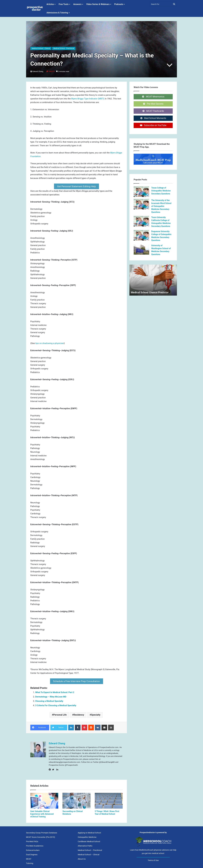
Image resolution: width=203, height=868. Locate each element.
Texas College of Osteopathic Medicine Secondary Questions (161, 191)
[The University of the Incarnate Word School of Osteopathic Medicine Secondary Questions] (141, 204)
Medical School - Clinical (41, 48)
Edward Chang (38, 72)
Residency (79, 713)
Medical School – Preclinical (90, 848)
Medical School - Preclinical (64, 48)
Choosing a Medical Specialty (49, 699)
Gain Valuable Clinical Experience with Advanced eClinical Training (42, 812)
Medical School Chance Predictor (150, 292)
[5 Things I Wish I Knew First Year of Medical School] (109, 799)
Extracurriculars (33, 848)
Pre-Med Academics (35, 844)
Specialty (96, 713)
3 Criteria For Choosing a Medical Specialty (56, 704)
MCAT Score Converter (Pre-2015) (41, 835)
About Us (82, 857)
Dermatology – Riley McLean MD (51, 695)
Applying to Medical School (89, 831)
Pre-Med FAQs (32, 840)
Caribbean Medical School (89, 840)
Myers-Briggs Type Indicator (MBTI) (88, 99)
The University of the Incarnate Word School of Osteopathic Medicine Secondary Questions (161, 206)
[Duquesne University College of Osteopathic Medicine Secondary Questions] (141, 235)
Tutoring (30, 862)
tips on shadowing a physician (50, 342)
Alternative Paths (85, 844)
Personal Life (60, 713)
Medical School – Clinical (89, 853)
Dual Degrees (32, 853)
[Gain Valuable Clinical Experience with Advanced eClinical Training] (44, 799)
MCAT (29, 857)
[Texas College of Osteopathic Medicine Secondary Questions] (141, 192)
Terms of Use (153, 859)
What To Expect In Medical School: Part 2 (55, 691)
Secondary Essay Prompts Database (42, 831)
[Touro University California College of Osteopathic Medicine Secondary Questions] (141, 221)
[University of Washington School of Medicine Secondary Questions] (141, 249)
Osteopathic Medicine (87, 835)
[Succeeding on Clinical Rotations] (76, 799)
